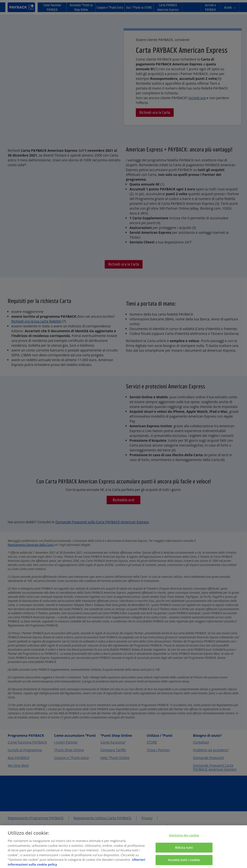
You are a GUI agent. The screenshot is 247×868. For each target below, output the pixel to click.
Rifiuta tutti (184, 850)
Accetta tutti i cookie (184, 863)
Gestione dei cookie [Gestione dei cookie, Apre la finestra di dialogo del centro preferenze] (184, 838)
